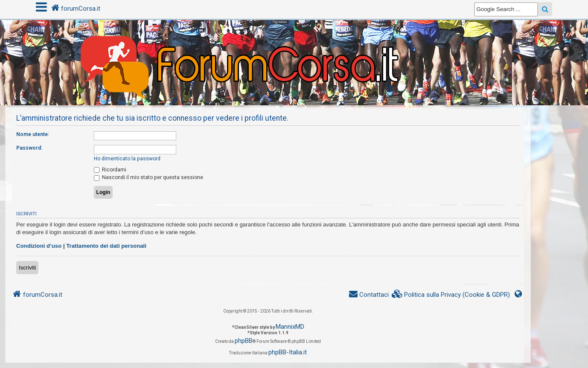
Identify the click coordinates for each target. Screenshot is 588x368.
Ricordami (110, 170)
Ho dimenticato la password (127, 159)
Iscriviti (27, 268)
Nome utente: (33, 134)
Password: (29, 148)
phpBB (244, 341)
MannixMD (290, 327)
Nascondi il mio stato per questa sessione (148, 177)
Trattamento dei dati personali (106, 246)
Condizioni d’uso (39, 246)
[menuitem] (451, 295)
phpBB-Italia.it (288, 352)
